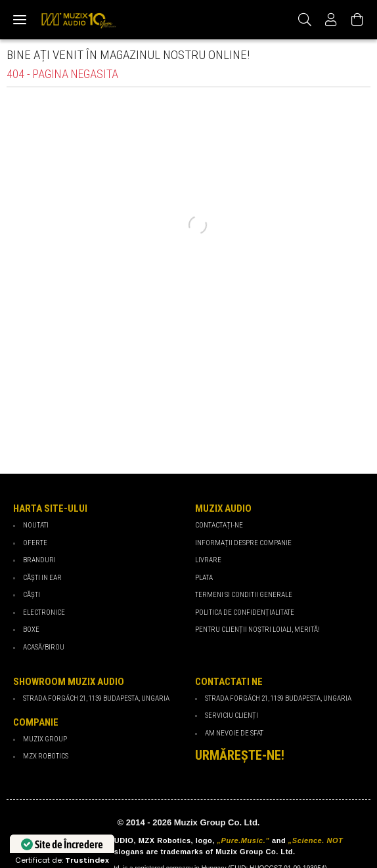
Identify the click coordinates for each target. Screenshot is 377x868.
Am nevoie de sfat (234, 733)
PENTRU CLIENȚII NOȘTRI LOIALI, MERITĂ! (257, 630)
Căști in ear (42, 578)
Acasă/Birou (44, 647)
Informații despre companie (243, 543)
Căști (32, 595)
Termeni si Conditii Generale (244, 595)
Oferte (35, 543)
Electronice (44, 612)
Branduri (39, 560)
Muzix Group (45, 739)
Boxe (31, 630)
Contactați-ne (219, 525)
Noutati (36, 525)
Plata (204, 578)
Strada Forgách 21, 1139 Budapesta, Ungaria (278, 698)
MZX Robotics (46, 756)
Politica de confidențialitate (245, 612)
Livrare (208, 560)
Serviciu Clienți (232, 715)
